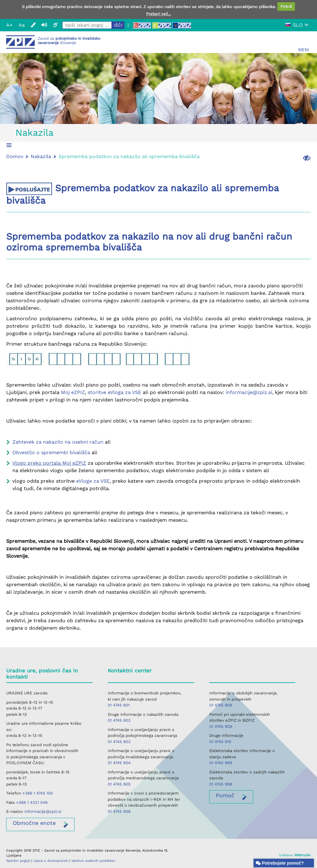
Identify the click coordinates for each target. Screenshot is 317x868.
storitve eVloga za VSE (114, 392)
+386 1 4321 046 (32, 802)
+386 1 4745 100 (38, 793)
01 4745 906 (119, 811)
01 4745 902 (119, 720)
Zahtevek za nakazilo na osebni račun (58, 442)
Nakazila (35, 133)
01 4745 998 (221, 784)
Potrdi (286, 6)
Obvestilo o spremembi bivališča (51, 452)
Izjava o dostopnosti (51, 861)
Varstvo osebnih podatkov (93, 861)
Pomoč (225, 795)
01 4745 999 (221, 763)
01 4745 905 (119, 784)
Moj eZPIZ (73, 392)
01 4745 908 (221, 705)
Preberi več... (158, 14)
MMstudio (303, 855)
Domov (15, 156)
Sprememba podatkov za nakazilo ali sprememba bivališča (129, 156)
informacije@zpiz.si (249, 392)
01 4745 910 (220, 742)
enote (34, 823)
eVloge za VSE (93, 481)
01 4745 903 (119, 742)
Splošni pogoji (18, 861)
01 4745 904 (119, 763)
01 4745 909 (221, 726)
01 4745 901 (119, 705)
